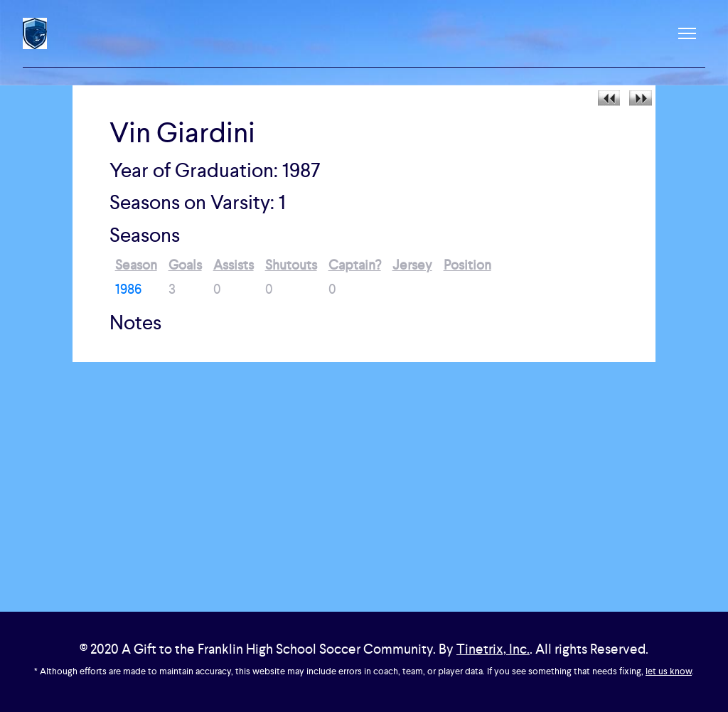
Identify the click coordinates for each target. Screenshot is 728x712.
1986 (128, 289)
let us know (669, 671)
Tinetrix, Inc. (493, 649)
